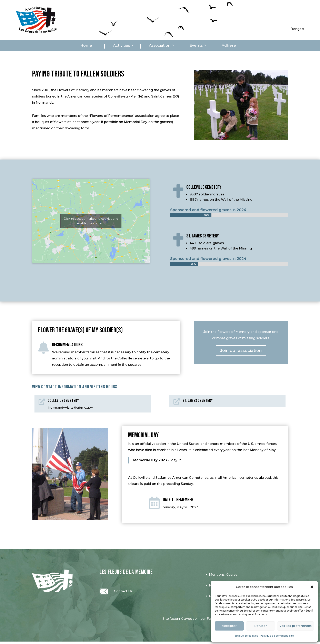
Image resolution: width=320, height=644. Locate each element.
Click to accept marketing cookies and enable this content (91, 221)
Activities (122, 46)
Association (160, 46)
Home (86, 46)
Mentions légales (223, 575)
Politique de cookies (245, 636)
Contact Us (123, 591)
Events (196, 46)
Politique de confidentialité (277, 636)
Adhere (229, 46)
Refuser (261, 626)
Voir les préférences (296, 626)
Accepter (229, 626)
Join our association (241, 350)
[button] (312, 587)
